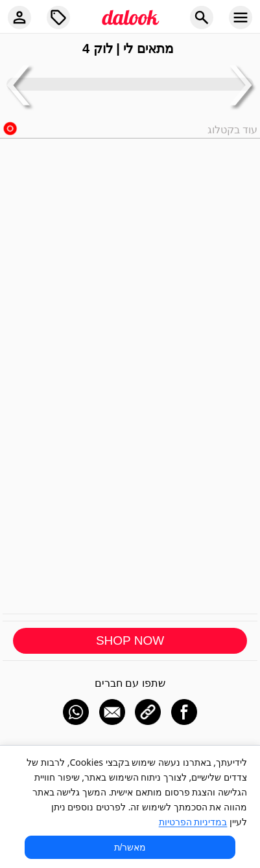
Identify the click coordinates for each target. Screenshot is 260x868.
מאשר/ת (130, 847)
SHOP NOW (130, 640)
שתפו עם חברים (130, 683)
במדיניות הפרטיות (193, 822)
